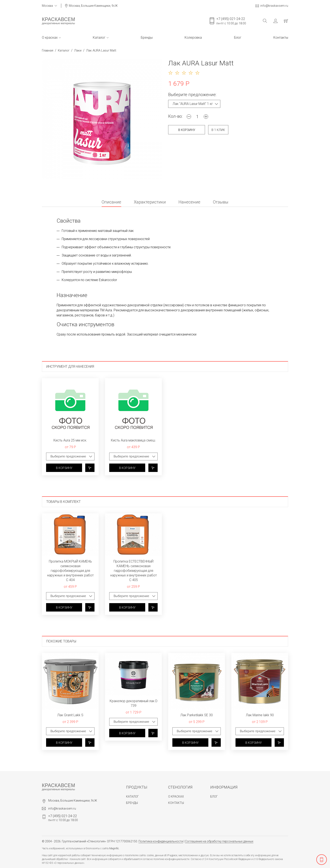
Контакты (281, 38)
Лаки (78, 50)
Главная (48, 50)
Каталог (101, 38)
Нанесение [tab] (189, 202)
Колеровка (193, 38)
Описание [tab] (111, 202)
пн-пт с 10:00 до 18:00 (231, 21)
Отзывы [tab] (221, 202)
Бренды (147, 38)
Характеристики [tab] (150, 202)
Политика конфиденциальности (161, 841)
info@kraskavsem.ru (272, 6)
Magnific (114, 848)
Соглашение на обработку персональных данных (219, 841)
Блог (238, 38)
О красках (51, 38)
